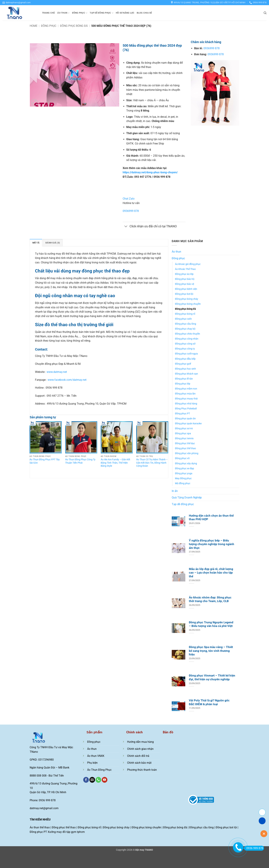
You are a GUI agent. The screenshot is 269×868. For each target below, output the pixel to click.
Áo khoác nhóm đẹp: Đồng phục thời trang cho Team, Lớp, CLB (210, 599)
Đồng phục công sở (185, 344)
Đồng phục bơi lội (184, 294)
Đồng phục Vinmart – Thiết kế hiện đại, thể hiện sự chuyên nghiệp (212, 677)
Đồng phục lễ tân (184, 379)
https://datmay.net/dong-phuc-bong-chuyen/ (150, 172)
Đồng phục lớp (183, 384)
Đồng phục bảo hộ (185, 279)
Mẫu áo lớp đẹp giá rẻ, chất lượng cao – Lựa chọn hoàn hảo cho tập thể (211, 573)
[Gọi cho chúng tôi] (98, 780)
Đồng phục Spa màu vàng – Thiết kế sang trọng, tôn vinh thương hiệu (211, 651)
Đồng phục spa (183, 433)
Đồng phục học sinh (185, 369)
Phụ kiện (92, 763)
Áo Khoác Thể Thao (185, 269)
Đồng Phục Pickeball (186, 409)
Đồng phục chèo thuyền (188, 334)
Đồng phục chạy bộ (185, 329)
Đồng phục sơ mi (184, 429)
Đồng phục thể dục (185, 443)
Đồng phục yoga (184, 473)
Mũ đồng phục (183, 483)
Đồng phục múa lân (185, 394)
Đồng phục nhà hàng (186, 404)
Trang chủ (48, 13)
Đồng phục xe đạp (185, 468)
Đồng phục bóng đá (74, 26)
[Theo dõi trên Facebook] (86, 780)
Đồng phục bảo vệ (185, 284)
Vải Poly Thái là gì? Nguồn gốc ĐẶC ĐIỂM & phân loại (209, 702)
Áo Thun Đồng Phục (99, 770)
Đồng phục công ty (185, 349)
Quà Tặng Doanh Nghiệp (187, 497)
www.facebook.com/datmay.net (67, 380)
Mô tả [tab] (36, 243)
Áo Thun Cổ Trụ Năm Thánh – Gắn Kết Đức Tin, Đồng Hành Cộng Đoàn (152, 463)
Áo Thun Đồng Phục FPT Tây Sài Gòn (45, 461)
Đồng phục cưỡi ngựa (186, 354)
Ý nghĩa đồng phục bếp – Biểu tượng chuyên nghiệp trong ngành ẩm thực (212, 544)
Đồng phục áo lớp (184, 274)
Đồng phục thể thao (185, 448)
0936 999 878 (254, 848)
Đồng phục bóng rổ (185, 314)
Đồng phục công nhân (187, 339)
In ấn (175, 491)
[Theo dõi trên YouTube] (105, 780)
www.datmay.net (57, 372)
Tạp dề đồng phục (102, 13)
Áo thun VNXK (96, 756)
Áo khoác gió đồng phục (188, 264)
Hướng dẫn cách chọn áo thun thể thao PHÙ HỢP (211, 518)
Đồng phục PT (182, 414)
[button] (17, 3)
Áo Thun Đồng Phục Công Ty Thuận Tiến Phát (80, 461)
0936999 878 (131, 211)
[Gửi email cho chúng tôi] (92, 780)
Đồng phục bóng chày (187, 299)
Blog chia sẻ (144, 13)
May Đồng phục (183, 478)
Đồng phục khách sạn (186, 374)
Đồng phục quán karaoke (188, 424)
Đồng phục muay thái (186, 399)
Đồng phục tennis (184, 438)
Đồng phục (80, 13)
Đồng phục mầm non (186, 389)
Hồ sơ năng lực (125, 13)
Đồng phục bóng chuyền (188, 304)
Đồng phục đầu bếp (185, 359)
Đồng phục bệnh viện (186, 289)
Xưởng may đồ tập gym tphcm (66, 832)
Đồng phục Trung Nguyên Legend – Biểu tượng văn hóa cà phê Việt (211, 624)
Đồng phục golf (183, 364)
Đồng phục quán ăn (185, 419)
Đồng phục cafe (183, 319)
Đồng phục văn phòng (187, 453)
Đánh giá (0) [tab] (53, 243)
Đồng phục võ (182, 458)
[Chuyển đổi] (126, 227)
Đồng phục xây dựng (186, 464)
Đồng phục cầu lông (186, 324)
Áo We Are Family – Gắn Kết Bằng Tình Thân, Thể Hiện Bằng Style (115, 463)
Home (34, 26)
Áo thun (63, 13)
